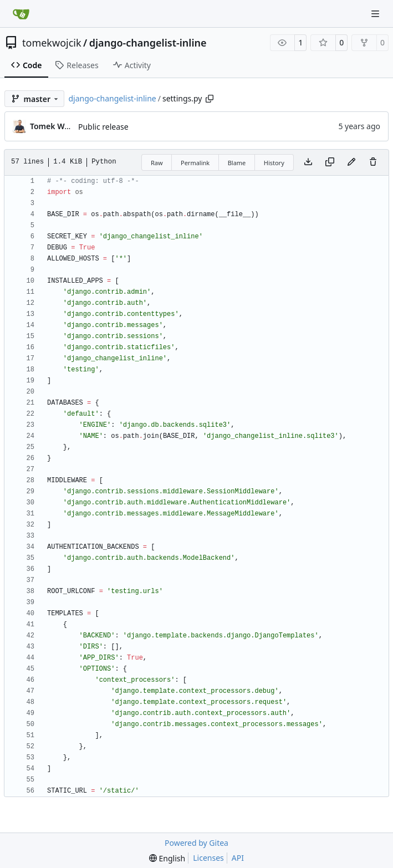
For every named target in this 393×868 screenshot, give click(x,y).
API (238, 858)
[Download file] (308, 162)
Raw (157, 163)
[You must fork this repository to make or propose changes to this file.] (351, 162)
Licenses (208, 858)
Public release (103, 127)
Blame (237, 163)
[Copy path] (210, 99)
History (274, 163)
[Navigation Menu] (376, 14)
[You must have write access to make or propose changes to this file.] (373, 162)
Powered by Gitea (196, 843)
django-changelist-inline (148, 43)
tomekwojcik (52, 43)
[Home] (21, 14)
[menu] (167, 858)
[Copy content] (330, 162)
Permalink (195, 163)
